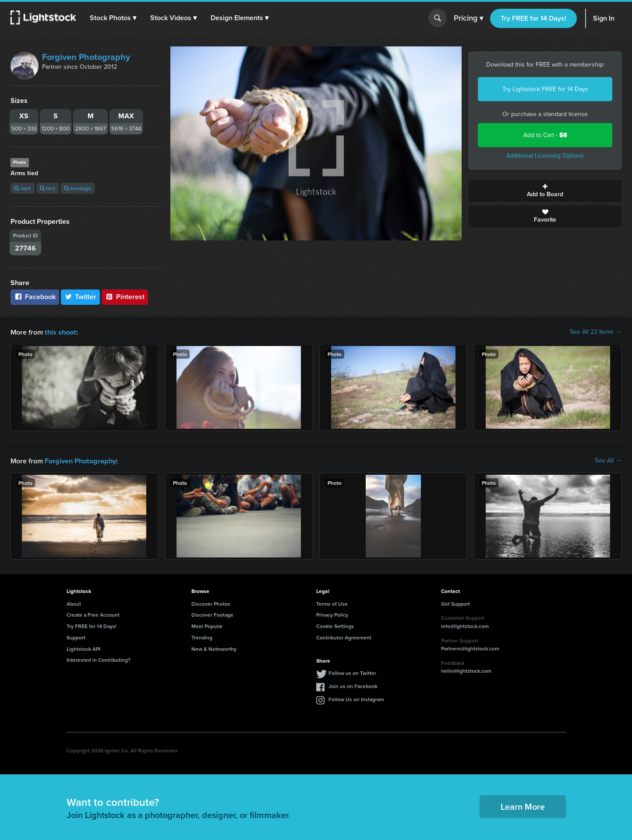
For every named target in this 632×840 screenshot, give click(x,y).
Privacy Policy (332, 614)
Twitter (81, 297)
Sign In (604, 18)
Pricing (468, 18)
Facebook (35, 297)
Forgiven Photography (86, 57)
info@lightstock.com (465, 625)
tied (48, 188)
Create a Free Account (93, 614)
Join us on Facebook (353, 685)
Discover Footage (212, 614)
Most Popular (207, 625)
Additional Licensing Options (545, 156)
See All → (608, 460)
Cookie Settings (335, 625)
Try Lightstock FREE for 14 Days (545, 89)
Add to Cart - (545, 135)
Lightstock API (83, 648)
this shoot (60, 332)
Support (76, 637)
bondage (78, 188)
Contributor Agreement (344, 637)
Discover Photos (211, 603)
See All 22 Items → (596, 332)
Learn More (523, 806)
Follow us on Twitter (352, 672)
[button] (113, 18)
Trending (202, 637)
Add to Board (545, 191)
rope (23, 188)
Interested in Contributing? (99, 659)
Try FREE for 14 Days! (533, 18)
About (74, 603)
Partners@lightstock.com (470, 648)
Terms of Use (332, 603)
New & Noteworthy (214, 648)
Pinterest (125, 297)
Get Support (455, 603)
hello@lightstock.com (466, 670)
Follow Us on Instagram (356, 698)
